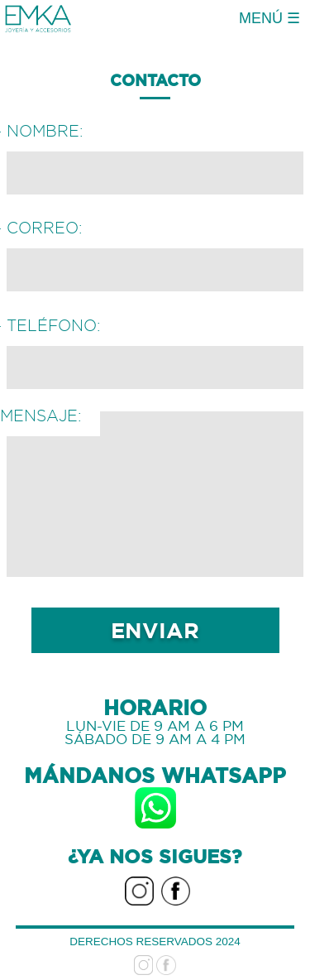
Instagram (139, 884)
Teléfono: (54, 325)
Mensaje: (41, 416)
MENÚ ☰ (269, 18)
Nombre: (45, 131)
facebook (176, 884)
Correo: (45, 228)
